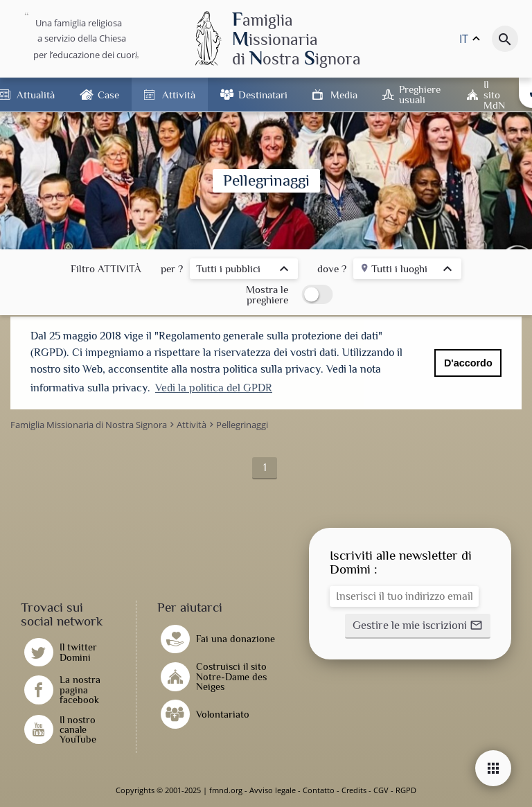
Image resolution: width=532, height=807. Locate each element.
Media (344, 95)
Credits (354, 790)
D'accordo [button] (468, 363)
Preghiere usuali (420, 94)
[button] (418, 626)
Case (108, 95)
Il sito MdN (494, 95)
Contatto (319, 790)
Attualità (36, 95)
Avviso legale (273, 790)
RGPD (406, 790)
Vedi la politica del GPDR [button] (214, 388)
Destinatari (263, 95)
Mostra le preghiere (267, 294)
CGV (381, 790)
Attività (179, 95)
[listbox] (244, 271)
